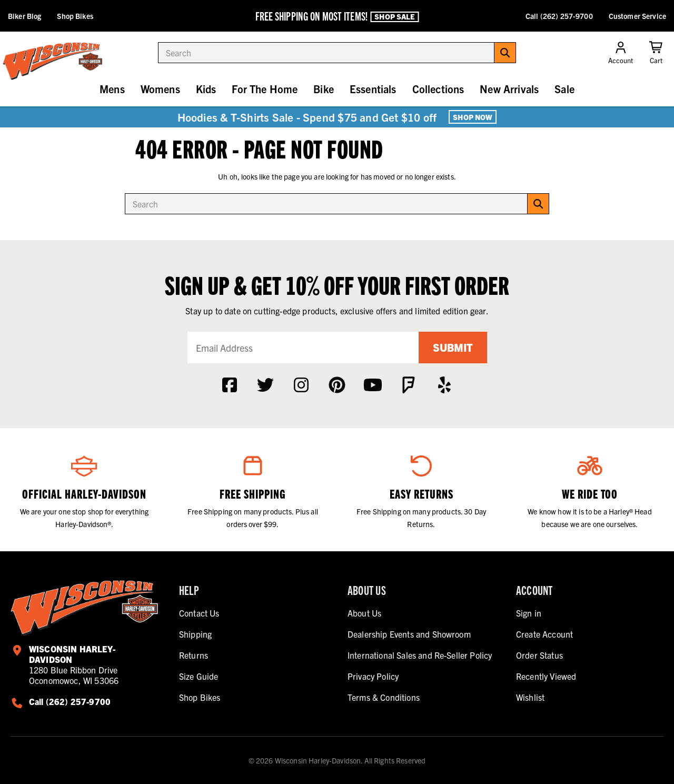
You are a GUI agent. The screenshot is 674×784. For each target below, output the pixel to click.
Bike (324, 89)
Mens (112, 89)
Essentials (373, 89)
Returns (194, 655)
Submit (453, 347)
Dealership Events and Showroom (409, 634)
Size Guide (199, 676)
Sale (564, 89)
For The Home (265, 89)
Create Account (544, 634)
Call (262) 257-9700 (559, 16)
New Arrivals (509, 89)
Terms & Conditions (384, 697)
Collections (438, 89)
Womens (160, 89)
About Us (364, 613)
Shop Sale (394, 16)
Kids (206, 89)
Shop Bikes (75, 16)
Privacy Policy (373, 676)
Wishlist (530, 697)
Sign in (529, 613)
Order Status (539, 655)
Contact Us (199, 613)
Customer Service (637, 16)
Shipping (195, 634)
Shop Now (473, 117)
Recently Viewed (546, 676)
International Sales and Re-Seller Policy (420, 655)
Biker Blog (24, 16)
